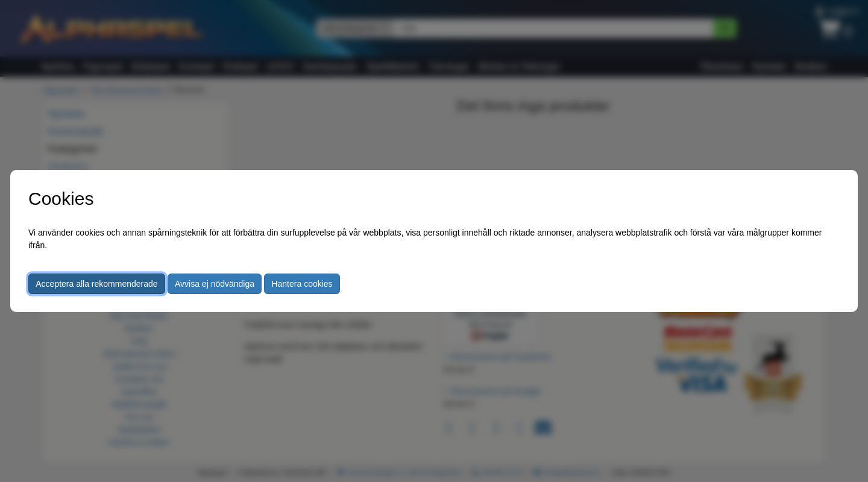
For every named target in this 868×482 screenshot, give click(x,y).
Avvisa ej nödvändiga (215, 284)
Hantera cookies (302, 284)
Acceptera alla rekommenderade (96, 284)
